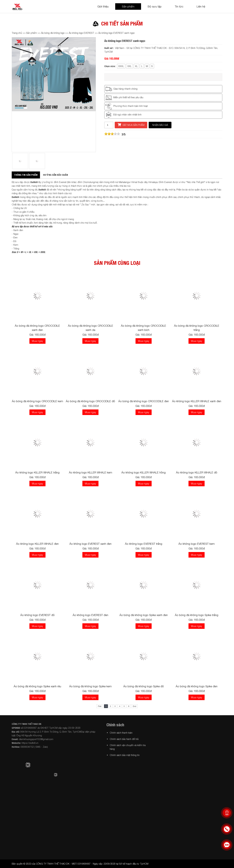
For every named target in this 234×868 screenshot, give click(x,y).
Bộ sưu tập (155, 6)
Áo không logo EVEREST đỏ (37, 615)
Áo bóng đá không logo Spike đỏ (144, 686)
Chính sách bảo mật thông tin (125, 755)
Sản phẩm (128, 6)
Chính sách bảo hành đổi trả (124, 739)
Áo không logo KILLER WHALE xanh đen (197, 401)
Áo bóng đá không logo (53, 33)
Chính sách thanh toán (121, 733)
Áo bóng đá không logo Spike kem (90, 686)
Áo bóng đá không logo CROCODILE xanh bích (143, 328)
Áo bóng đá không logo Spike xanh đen (144, 615)
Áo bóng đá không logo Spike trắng (197, 615)
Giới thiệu (103, 6)
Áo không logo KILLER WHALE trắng (37, 472)
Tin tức (179, 6)
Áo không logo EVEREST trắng (144, 544)
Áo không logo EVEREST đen (90, 615)
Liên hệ (201, 6)
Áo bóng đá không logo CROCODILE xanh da (91, 328)
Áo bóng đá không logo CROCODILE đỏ (90, 401)
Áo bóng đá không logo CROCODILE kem (37, 401)
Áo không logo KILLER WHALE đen (37, 544)
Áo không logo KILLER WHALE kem (91, 472)
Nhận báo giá (160, 125)
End (134, 706)
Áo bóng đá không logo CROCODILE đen (144, 401)
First (100, 706)
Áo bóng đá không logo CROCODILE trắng (197, 328)
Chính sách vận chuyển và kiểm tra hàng (128, 747)
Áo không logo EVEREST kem (197, 544)
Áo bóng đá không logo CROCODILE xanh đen (37, 328)
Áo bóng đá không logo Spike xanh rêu (37, 686)
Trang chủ (17, 33)
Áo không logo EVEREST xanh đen (90, 544)
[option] (54, 74)
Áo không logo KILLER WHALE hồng (143, 472)
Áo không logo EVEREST (81, 33)
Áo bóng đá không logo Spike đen (197, 686)
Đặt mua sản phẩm (131, 125)
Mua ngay (37, 341)
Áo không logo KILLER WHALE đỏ (197, 472)
